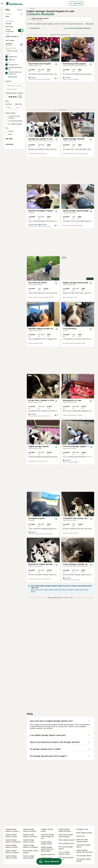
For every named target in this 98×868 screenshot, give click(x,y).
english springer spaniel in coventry (30, 830)
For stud (10, 63)
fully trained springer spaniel (66, 858)
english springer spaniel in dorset (11, 836)
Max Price (19, 187)
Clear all (20, 38)
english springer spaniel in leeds (29, 841)
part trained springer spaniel (66, 848)
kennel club (80, 836)
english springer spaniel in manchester (13, 841)
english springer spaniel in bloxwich (12, 852)
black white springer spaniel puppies (66, 836)
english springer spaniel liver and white (84, 851)
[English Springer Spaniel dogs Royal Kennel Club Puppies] (43, 78)
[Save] (56, 93)
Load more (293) (13, 119)
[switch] (14, 71)
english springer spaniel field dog (64, 830)
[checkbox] (7, 85)
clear (21, 75)
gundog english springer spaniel (46, 843)
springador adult (82, 829)
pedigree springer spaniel (47, 830)
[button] (43, 78)
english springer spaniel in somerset (30, 836)
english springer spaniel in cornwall (12, 830)
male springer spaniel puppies (31, 852)
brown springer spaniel (67, 840)
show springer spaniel (66, 843)
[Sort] (78, 57)
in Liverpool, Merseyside (41, 42)
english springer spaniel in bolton (11, 857)
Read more (90, 52)
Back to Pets (9, 42)
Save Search (34, 57)
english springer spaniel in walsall (12, 846)
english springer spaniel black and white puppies (47, 849)
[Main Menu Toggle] (2, 3)
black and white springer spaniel (82, 841)
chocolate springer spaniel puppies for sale (48, 837)
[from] (10, 191)
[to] (19, 191)
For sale (10, 54)
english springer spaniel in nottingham (31, 846)
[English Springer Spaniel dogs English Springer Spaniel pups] (78, 245)
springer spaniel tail (48, 854)
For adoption (11, 59)
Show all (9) (13, 160)
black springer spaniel (84, 833)
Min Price (9, 187)
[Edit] (21, 127)
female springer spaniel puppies (29, 857)
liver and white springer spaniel (64, 853)
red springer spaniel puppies (84, 860)
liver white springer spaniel (83, 846)
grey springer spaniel (84, 856)
